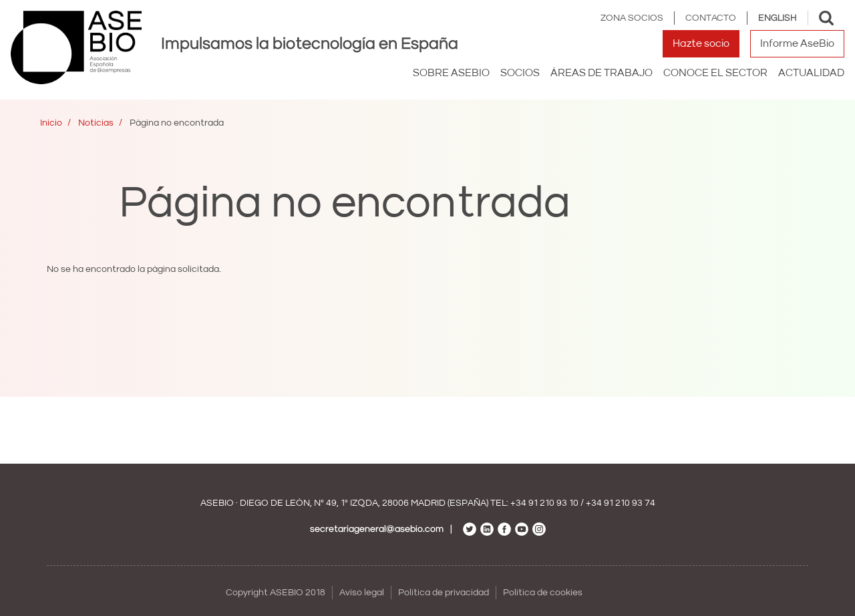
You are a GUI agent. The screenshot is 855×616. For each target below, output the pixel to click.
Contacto (711, 18)
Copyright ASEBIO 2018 (276, 593)
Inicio (51, 123)
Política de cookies (543, 593)
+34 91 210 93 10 (544, 503)
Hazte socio (701, 43)
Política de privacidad (444, 593)
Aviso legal (362, 593)
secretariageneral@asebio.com (377, 529)
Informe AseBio (797, 43)
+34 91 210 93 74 (621, 503)
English (778, 18)
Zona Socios (632, 18)
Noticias (96, 123)
